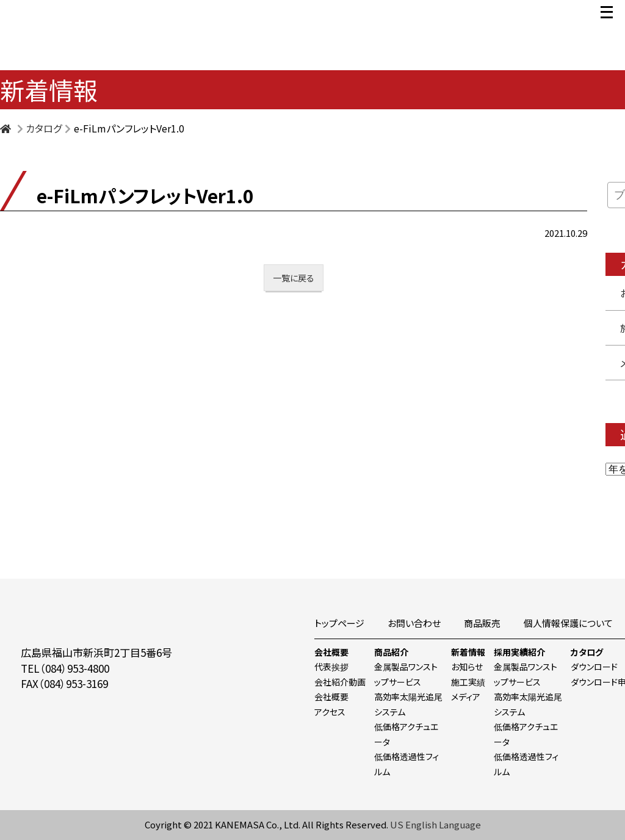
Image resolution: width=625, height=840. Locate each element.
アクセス (330, 712)
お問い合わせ (414, 623)
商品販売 (482, 623)
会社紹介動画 (340, 682)
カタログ (587, 652)
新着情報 (468, 652)
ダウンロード (594, 667)
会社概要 (331, 652)
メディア (466, 697)
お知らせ (467, 667)
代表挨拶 (331, 667)
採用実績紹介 (519, 652)
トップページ (339, 623)
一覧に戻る (294, 278)
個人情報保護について (568, 623)
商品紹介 (391, 652)
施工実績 (468, 682)
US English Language (435, 824)
